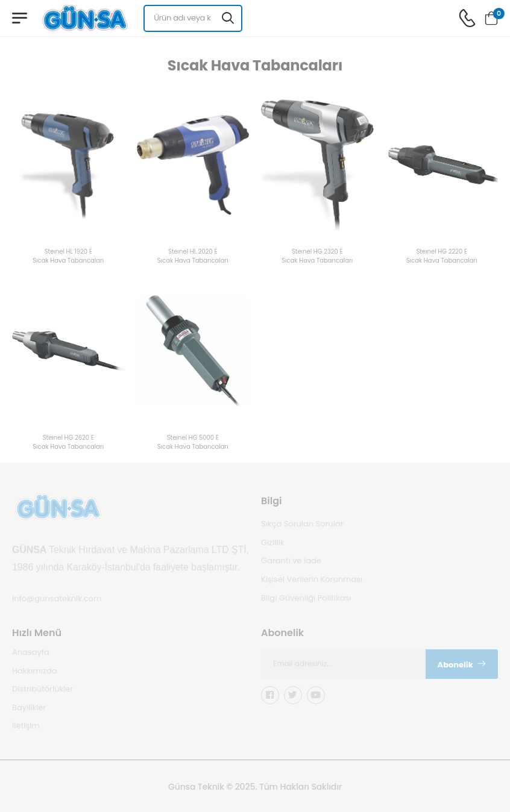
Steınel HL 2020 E (193, 252)
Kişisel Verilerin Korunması (312, 579)
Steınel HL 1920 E (68, 252)
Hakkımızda (34, 670)
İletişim (26, 726)
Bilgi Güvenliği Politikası (306, 597)
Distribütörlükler (42, 689)
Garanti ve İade (291, 561)
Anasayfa (31, 652)
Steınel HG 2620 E (68, 438)
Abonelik (462, 664)
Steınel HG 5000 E (193, 438)
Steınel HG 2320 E (317, 252)
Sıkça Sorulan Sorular (302, 524)
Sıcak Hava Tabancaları (68, 261)
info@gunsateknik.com (57, 598)
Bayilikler (29, 707)
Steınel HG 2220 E (442, 252)
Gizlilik (273, 542)
